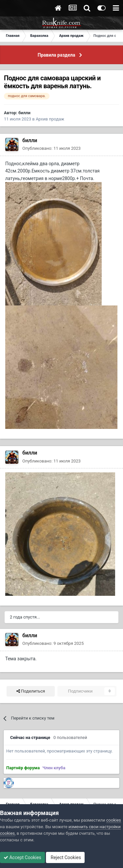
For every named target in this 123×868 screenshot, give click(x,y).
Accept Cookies (22, 857)
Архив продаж (50, 119)
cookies (114, 820)
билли (24, 113)
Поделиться (31, 691)
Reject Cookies (65, 857)
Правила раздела (56, 55)
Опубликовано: (51, 148)
